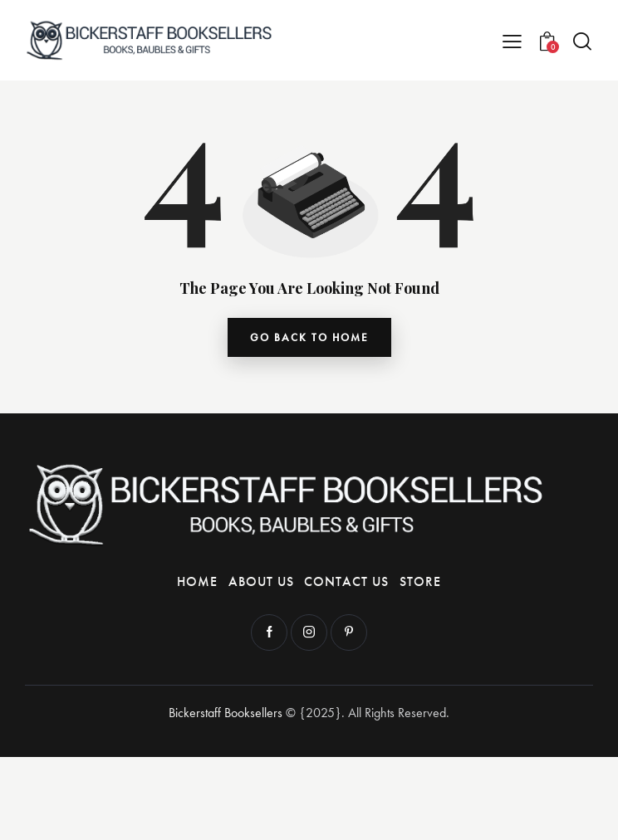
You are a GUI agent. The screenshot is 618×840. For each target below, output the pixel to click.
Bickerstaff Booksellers (226, 713)
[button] (512, 40)
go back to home (309, 337)
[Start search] (582, 41)
